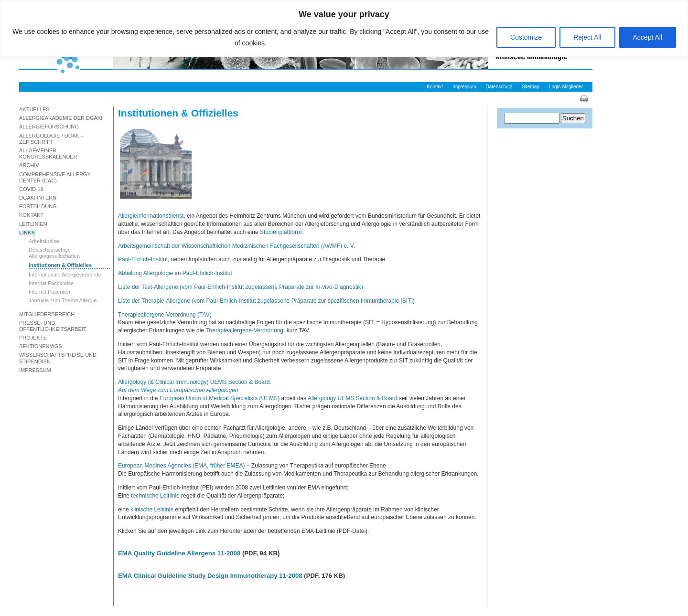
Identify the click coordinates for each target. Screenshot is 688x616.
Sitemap (531, 87)
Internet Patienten (49, 292)
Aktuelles (34, 109)
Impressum (464, 87)
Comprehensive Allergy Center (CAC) (55, 177)
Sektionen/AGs (41, 346)
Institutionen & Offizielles (60, 265)
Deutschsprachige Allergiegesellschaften (54, 253)
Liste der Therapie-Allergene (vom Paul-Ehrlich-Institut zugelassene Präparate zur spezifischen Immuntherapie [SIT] (265, 301)
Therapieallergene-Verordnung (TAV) (165, 315)
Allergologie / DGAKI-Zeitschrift (51, 139)
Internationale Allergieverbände (65, 275)
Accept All (648, 37)
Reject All (587, 37)
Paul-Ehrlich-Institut (143, 259)
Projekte (33, 338)
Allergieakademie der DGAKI (61, 118)
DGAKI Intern (38, 198)
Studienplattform (281, 232)
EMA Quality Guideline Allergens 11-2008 (179, 553)
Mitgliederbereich (47, 314)
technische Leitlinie (155, 496)
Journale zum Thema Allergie (63, 300)
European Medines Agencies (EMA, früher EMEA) (181, 466)
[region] (344, 28)
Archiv (29, 165)
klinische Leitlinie (152, 510)
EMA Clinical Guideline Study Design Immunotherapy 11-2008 (210, 576)
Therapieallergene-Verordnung (244, 330)
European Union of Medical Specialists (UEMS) (220, 398)
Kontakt (435, 87)
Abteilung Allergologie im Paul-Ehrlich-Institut (175, 273)
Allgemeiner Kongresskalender (48, 154)
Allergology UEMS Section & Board (352, 398)
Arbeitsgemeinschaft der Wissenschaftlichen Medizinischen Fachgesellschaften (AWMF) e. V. (236, 246)
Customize (526, 37)
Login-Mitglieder (566, 87)
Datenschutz (499, 87)
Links (27, 233)
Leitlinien (33, 224)
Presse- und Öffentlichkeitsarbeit (53, 326)
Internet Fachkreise (51, 283)
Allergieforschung (49, 127)
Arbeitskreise (44, 241)
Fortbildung (38, 206)
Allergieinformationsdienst (151, 216)
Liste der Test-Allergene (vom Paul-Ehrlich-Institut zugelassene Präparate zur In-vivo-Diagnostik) (241, 287)
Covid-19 (31, 189)
